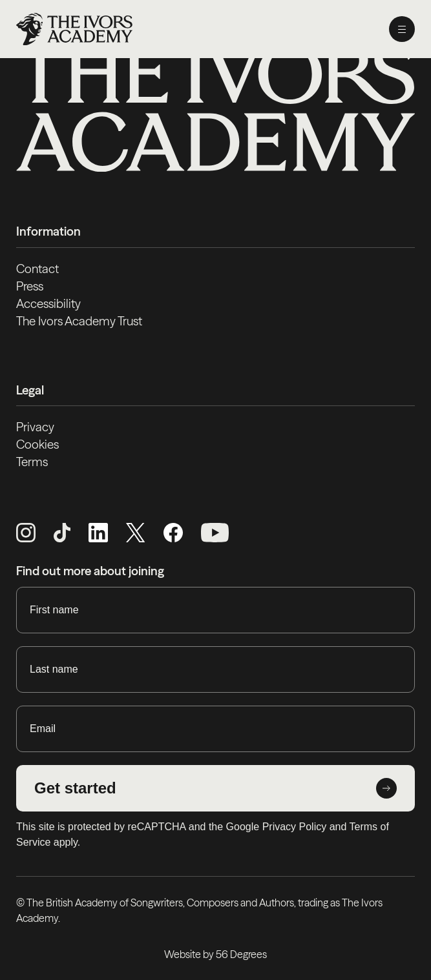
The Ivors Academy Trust (79, 321)
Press (30, 286)
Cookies (37, 444)
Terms (32, 462)
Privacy (35, 427)
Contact (37, 269)
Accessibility (48, 304)
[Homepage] (74, 29)
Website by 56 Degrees (215, 954)
